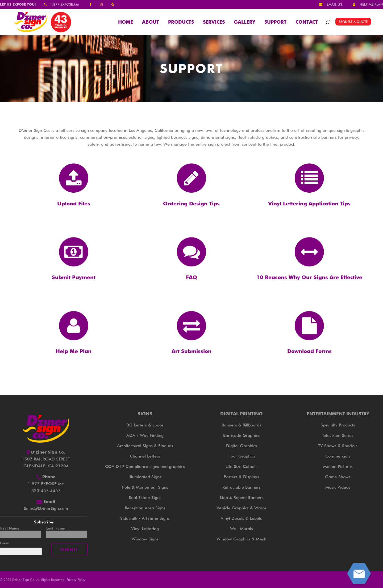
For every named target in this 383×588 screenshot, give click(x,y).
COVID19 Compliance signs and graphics (145, 466)
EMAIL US (334, 4)
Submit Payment (74, 291)
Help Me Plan (74, 365)
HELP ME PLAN (371, 4)
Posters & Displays (241, 477)
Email (4, 543)
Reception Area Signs (145, 508)
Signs (145, 414)
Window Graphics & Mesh (241, 539)
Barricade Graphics (241, 435)
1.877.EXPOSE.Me (64, 4)
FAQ (191, 291)
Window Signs (145, 539)
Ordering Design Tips (191, 204)
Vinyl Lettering (145, 529)
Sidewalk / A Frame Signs (145, 518)
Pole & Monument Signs (145, 487)
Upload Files (74, 204)
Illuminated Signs (145, 477)
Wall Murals (242, 529)
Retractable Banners (242, 487)
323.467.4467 (46, 491)
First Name (10, 528)
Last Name (56, 528)
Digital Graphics (242, 446)
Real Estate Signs (145, 498)
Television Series (338, 435)
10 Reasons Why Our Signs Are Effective (309, 291)
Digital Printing (241, 414)
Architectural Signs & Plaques (145, 446)
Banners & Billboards (241, 425)
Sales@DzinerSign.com (46, 508)
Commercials (338, 456)
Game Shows (338, 477)
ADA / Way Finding (145, 435)
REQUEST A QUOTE (353, 22)
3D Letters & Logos (145, 425)
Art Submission (191, 365)
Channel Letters (145, 456)
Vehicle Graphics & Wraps (242, 508)
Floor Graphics (241, 456)
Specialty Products (338, 425)
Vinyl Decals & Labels (241, 518)
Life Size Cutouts (242, 466)
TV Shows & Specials (338, 446)
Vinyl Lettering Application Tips (309, 204)
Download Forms (309, 365)
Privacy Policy (76, 580)
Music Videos (338, 487)
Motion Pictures (338, 466)
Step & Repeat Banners (242, 498)
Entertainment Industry (338, 414)
